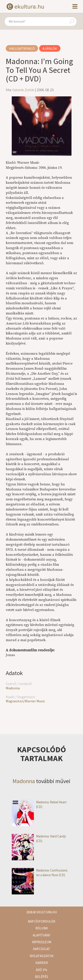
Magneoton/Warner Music (25, 701)
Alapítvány (41, 935)
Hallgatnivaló (22, 48)
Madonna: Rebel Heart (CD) (39, 805)
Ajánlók (50, 48)
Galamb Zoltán (23, 90)
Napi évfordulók (42, 921)
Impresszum (41, 942)
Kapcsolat (41, 949)
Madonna (13, 688)
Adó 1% (41, 970)
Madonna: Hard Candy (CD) (39, 839)
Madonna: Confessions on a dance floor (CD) (40, 873)
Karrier (42, 963)
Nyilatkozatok (42, 956)
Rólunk (42, 928)
